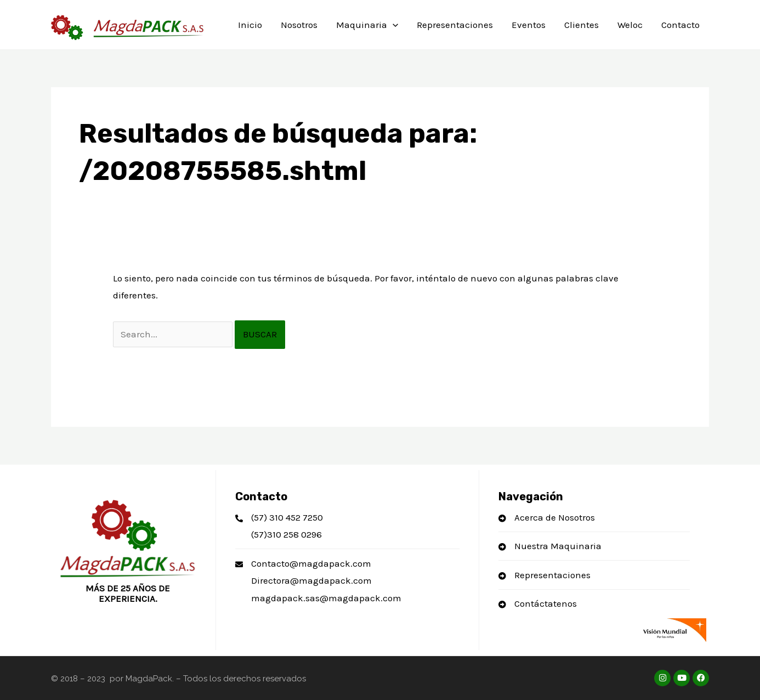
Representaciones (455, 25)
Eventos (529, 25)
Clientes (582, 25)
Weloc (630, 25)
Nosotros (299, 25)
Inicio (250, 25)
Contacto (680, 25)
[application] (393, 25)
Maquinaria (367, 25)
